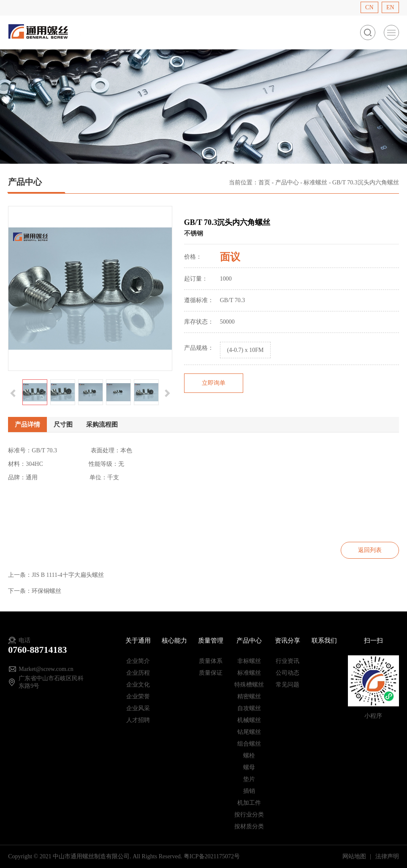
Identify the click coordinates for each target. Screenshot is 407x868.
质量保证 (211, 673)
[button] (13, 392)
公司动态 (288, 673)
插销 (249, 791)
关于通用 (138, 641)
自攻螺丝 (249, 708)
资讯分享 (288, 641)
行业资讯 (288, 661)
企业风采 (138, 708)
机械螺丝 (249, 720)
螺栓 (249, 756)
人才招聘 (138, 720)
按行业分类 (249, 815)
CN (369, 7)
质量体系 (211, 661)
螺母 (249, 767)
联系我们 (324, 641)
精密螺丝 (249, 696)
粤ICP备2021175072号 (212, 856)
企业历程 (138, 673)
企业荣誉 (138, 696)
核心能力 (174, 641)
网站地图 (355, 856)
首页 (264, 183)
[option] (90, 288)
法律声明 (387, 856)
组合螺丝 (249, 744)
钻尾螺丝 (249, 732)
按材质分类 (249, 826)
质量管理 (211, 641)
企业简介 (138, 661)
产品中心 (287, 183)
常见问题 (288, 685)
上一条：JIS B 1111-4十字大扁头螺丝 (56, 575)
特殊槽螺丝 (249, 685)
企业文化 (138, 685)
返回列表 (370, 550)
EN (390, 7)
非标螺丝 (249, 661)
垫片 (249, 779)
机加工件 (249, 803)
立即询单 (214, 383)
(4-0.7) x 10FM (246, 350)
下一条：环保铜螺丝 (35, 591)
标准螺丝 (315, 183)
